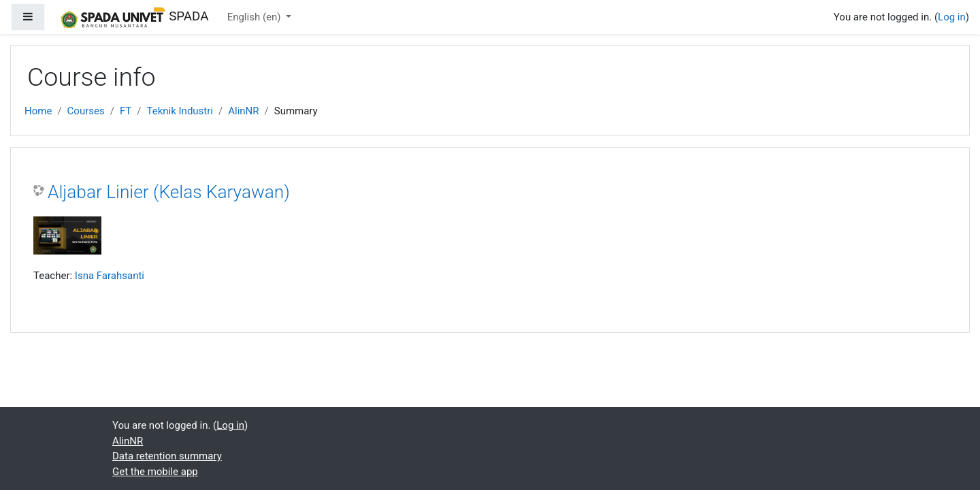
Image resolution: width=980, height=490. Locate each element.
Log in (952, 17)
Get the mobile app (155, 472)
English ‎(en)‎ (256, 17)
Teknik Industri (180, 111)
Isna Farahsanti (110, 276)
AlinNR (243, 111)
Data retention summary (167, 456)
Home (38, 111)
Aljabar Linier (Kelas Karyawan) (169, 192)
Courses (86, 111)
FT (126, 111)
